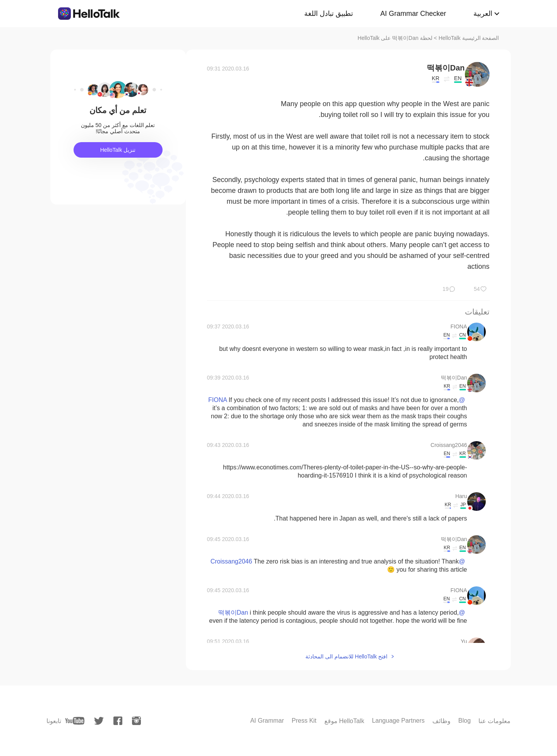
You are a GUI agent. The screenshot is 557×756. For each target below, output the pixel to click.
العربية (483, 14)
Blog (464, 721)
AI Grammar (267, 721)
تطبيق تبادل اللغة (329, 14)
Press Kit (304, 721)
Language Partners (398, 721)
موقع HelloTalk (344, 721)
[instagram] (136, 721)
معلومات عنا (494, 721)
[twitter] (99, 721)
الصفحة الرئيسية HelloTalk (469, 38)
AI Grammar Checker (413, 14)
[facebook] (118, 721)
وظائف (441, 721)
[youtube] (75, 721)
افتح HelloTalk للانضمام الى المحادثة (346, 656)
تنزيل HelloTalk (118, 150)
